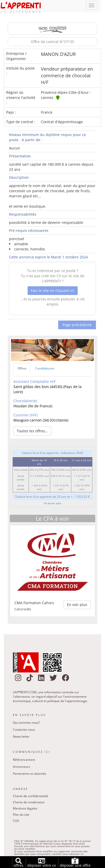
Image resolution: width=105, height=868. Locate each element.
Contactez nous (24, 731)
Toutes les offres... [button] (32, 432)
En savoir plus (53, 504)
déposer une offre (75, 863)
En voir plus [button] (77, 605)
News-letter (21, 738)
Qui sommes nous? (26, 724)
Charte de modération (29, 803)
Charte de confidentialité (30, 797)
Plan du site (21, 816)
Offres (22, 369)
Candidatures (45, 369)
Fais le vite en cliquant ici (53, 291)
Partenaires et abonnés (30, 774)
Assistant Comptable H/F (34, 382)
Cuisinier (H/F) (25, 416)
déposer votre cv (42, 863)
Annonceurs (21, 767)
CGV (16, 822)
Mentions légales (25, 809)
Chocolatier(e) (25, 402)
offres (19, 863)
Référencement (24, 760)
